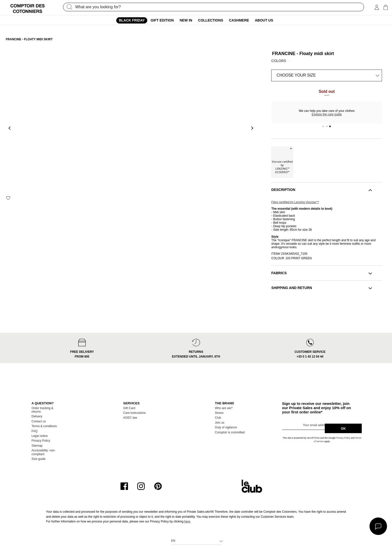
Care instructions (134, 413)
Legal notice (40, 436)
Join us (220, 423)
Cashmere (239, 20)
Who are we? (224, 408)
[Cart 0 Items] (386, 7)
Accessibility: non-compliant (43, 452)
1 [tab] (323, 126)
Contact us (39, 421)
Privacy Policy (41, 441)
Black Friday (132, 20)
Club (218, 418)
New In (186, 20)
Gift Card (129, 408)
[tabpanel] (327, 113)
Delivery (37, 416)
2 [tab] (327, 126)
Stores (219, 413)
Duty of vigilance (226, 427)
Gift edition (162, 20)
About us (264, 20)
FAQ (34, 431)
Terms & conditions (44, 426)
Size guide (38, 459)
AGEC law (130, 418)
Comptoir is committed (230, 432)
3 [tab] (330, 126)
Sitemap (37, 446)
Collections (210, 20)
